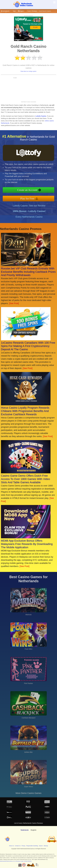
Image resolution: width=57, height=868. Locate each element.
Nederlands (25, 830)
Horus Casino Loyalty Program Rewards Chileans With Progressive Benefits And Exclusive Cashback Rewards (25, 411)
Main (14, 11)
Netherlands (6, 11)
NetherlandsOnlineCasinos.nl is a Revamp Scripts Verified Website (16, 861)
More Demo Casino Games (28, 793)
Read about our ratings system (28, 71)
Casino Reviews (32, 11)
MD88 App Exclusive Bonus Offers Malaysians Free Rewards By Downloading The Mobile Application (27, 544)
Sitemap (46, 846)
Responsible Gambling (32, 846)
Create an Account (30, 190)
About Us (11, 846)
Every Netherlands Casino (29, 220)
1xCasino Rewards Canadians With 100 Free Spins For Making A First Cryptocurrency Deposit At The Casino (28, 346)
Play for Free (30, 198)
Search (41, 846)
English (22, 11)
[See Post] (14, 303)
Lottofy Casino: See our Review (29, 209)
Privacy (23, 846)
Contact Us (18, 846)
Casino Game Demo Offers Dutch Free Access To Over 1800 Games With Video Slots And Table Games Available (25, 479)
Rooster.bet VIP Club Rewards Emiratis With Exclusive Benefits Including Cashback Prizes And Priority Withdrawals (28, 272)
